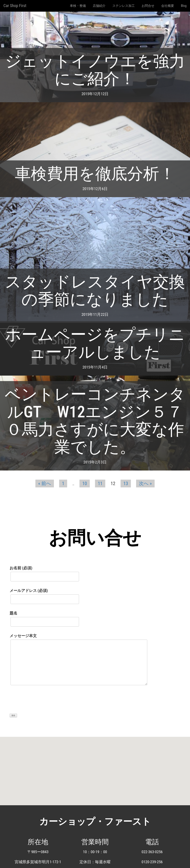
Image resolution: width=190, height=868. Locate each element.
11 (100, 484)
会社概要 (168, 6)
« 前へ (45, 484)
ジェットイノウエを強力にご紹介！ (95, 70)
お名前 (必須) (44, 572)
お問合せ (148, 6)
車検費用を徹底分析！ (95, 174)
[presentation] (44, 702)
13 (126, 484)
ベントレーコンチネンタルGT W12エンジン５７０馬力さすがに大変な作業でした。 (95, 421)
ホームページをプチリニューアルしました (95, 343)
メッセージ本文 (78, 661)
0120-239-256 (152, 862)
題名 (44, 617)
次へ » (145, 484)
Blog (184, 6)
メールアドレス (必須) (44, 595)
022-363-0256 (152, 852)
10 (85, 484)
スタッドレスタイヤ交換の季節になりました (95, 291)
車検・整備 (78, 6)
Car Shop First (15, 6)
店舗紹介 (99, 6)
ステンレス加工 (124, 6)
